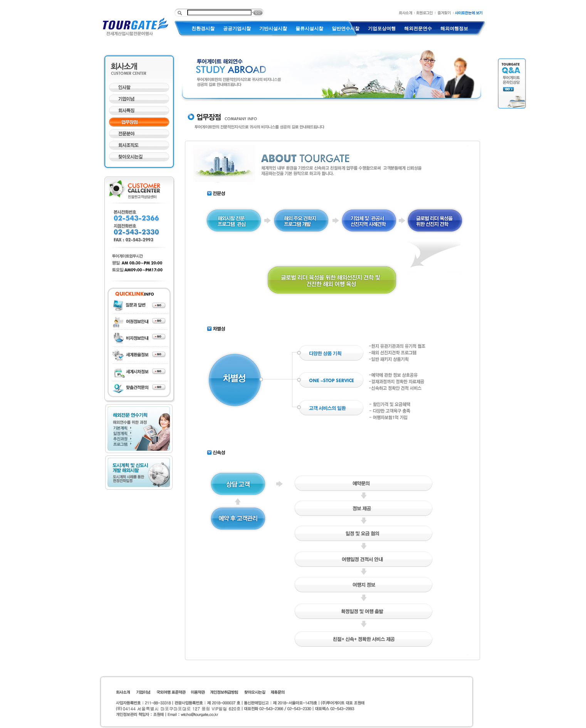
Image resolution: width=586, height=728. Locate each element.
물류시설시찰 (309, 29)
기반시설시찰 (273, 29)
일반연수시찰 (346, 29)
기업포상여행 (382, 29)
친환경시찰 (203, 29)
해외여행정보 (454, 29)
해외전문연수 (418, 29)
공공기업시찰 (237, 29)
